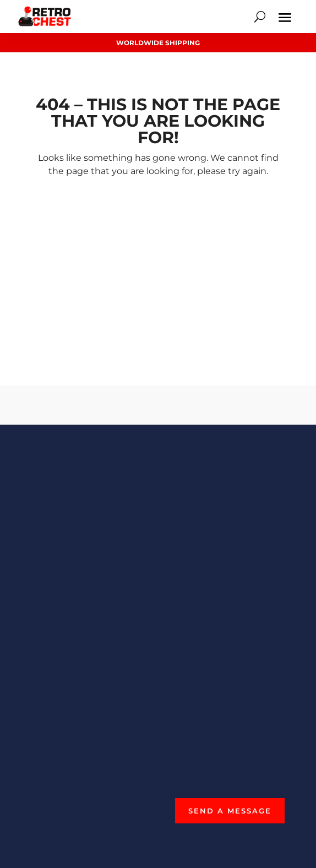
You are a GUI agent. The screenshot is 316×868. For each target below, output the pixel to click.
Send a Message (230, 811)
